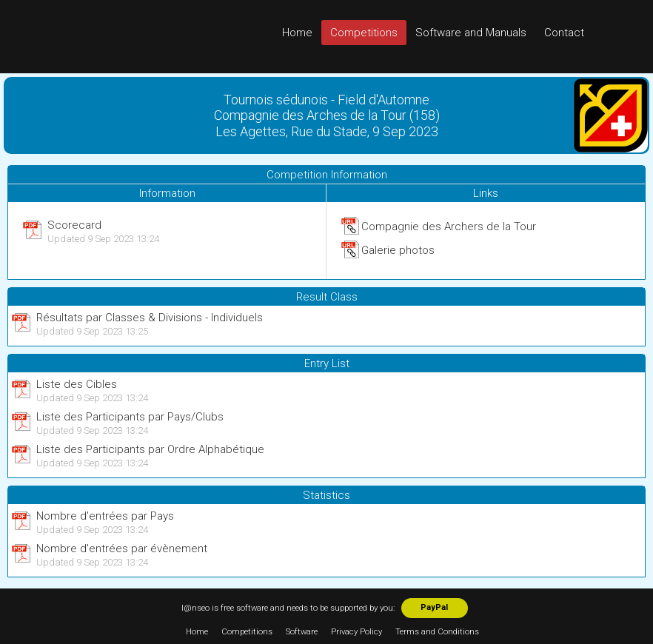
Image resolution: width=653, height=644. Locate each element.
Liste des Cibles (77, 384)
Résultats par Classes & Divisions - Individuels (150, 318)
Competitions (364, 33)
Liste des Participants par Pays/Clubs (130, 417)
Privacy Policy (356, 632)
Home (297, 33)
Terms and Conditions (437, 632)
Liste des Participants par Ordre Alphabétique (150, 449)
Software (302, 632)
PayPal (434, 607)
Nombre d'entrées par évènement (122, 549)
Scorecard (74, 225)
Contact (564, 33)
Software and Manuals (471, 33)
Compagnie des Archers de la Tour (449, 227)
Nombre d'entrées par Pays (105, 516)
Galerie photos (398, 250)
